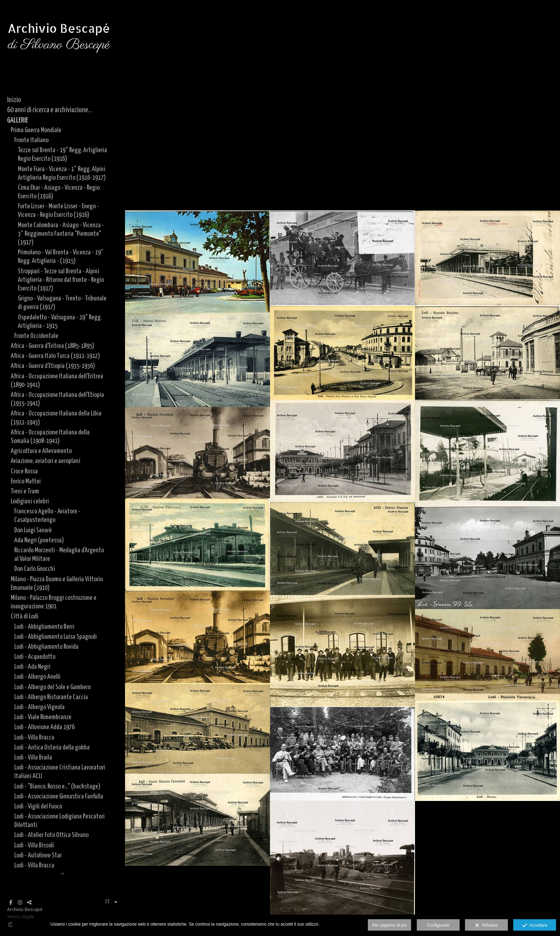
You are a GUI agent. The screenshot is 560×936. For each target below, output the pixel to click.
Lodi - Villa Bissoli (34, 845)
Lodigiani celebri (30, 501)
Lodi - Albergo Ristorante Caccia (51, 697)
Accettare (535, 926)
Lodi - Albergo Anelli (37, 677)
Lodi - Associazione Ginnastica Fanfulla (59, 796)
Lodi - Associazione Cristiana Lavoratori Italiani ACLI (60, 772)
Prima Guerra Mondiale (36, 130)
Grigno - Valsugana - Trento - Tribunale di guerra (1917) (62, 303)
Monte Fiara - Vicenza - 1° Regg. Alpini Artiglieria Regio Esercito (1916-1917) (62, 173)
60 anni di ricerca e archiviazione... (50, 110)
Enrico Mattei (26, 481)
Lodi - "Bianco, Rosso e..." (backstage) (57, 786)
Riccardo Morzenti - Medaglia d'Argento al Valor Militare (59, 555)
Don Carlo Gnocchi (35, 569)
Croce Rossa (24, 471)
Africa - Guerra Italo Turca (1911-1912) (55, 356)
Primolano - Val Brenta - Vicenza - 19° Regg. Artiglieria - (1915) (61, 257)
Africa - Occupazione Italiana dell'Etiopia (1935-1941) (57, 399)
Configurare (438, 925)
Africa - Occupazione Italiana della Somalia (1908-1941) (50, 437)
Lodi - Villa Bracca (34, 738)
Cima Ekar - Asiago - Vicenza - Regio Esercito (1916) (59, 192)
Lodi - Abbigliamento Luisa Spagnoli (56, 637)
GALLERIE (18, 120)
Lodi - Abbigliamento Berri (44, 627)
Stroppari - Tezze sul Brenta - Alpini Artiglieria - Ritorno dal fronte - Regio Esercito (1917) (61, 280)
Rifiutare (486, 926)
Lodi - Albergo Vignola (39, 707)
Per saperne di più (389, 925)
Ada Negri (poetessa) (39, 540)
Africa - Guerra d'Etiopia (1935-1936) (53, 366)
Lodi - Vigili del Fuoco (38, 806)
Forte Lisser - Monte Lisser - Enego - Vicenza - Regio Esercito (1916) (58, 211)
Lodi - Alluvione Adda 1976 (44, 727)
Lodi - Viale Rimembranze (43, 717)
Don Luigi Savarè (33, 530)
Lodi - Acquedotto (35, 657)
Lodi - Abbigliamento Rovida (46, 647)
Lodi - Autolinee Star (38, 855)
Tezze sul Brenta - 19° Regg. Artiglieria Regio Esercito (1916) (62, 155)
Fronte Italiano (31, 140)
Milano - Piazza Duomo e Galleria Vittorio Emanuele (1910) (57, 584)
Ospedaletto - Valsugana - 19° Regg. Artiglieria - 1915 (60, 322)
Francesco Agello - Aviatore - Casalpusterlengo (47, 516)
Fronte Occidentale (36, 336)
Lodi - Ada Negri (32, 667)
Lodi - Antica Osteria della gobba (52, 748)
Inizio (14, 100)
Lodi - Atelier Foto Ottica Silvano (51, 835)
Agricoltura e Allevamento (41, 451)
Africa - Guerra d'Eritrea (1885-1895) (52, 346)
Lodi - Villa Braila (33, 758)
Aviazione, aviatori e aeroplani (46, 461)
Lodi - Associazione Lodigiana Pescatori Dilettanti (59, 821)
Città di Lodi (24, 616)
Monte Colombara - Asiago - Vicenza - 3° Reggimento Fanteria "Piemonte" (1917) (61, 234)
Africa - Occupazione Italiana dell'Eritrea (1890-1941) (57, 381)
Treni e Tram (25, 491)
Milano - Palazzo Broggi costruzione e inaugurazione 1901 (54, 602)
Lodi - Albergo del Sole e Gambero (52, 687)
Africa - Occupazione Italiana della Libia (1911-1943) (56, 418)
